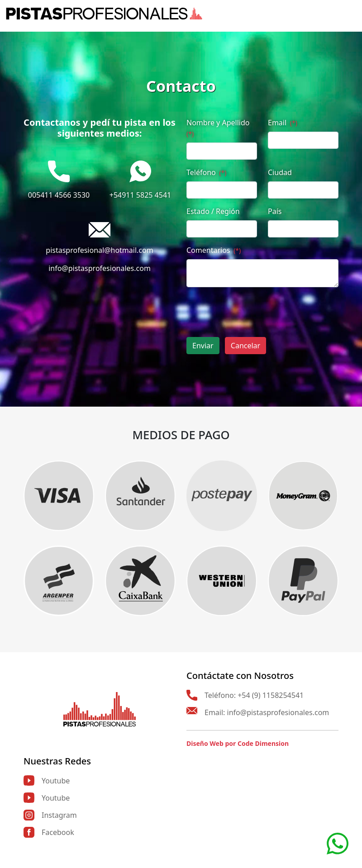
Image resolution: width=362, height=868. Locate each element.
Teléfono (206, 172)
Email (283, 123)
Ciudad (280, 172)
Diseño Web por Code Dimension (238, 743)
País (275, 211)
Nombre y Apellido (218, 128)
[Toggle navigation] (351, 14)
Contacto (181, 86)
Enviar (203, 346)
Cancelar (245, 346)
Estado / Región (213, 211)
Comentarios (214, 250)
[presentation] (255, 312)
